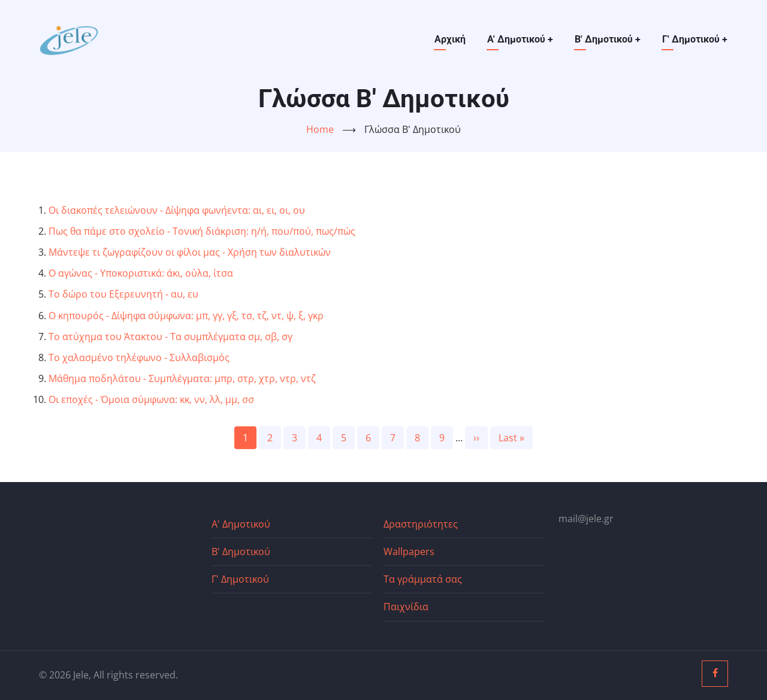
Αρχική (450, 39)
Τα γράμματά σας (423, 579)
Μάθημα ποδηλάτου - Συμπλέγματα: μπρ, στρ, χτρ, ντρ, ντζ (182, 378)
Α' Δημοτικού (520, 39)
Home (320, 129)
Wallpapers (409, 551)
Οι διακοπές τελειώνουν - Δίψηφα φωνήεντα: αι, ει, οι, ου (177, 210)
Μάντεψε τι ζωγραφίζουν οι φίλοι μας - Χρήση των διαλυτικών (190, 252)
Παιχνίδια (406, 607)
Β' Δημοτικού (608, 39)
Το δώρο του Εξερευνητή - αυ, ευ (123, 294)
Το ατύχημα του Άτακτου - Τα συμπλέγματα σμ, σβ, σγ (170, 337)
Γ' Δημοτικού (695, 39)
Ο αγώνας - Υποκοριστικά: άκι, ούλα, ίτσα (141, 273)
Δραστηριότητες (421, 524)
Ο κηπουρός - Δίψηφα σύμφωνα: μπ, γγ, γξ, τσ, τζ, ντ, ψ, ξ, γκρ (186, 316)
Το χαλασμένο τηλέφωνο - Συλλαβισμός (139, 357)
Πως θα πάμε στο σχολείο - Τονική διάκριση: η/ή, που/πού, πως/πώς (202, 231)
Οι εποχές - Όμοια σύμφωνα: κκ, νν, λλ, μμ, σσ (151, 399)
